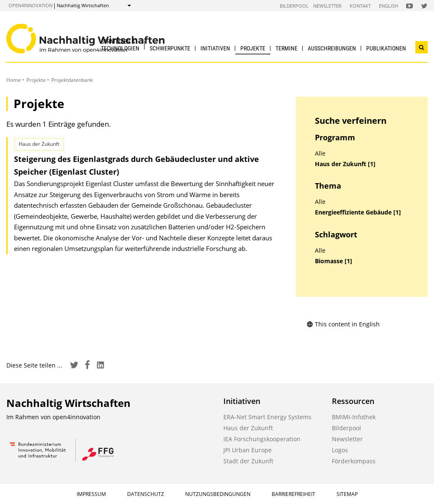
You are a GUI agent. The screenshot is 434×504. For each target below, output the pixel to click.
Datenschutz (146, 494)
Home (14, 80)
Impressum (91, 494)
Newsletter (327, 6)
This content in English (343, 324)
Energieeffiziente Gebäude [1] (358, 212)
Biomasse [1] (334, 261)
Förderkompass (354, 461)
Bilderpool (294, 6)
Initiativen (215, 48)
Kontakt (360, 6)
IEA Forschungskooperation (262, 439)
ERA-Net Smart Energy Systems (267, 417)
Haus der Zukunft (248, 428)
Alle (320, 153)
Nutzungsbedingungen (218, 494)
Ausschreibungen (332, 48)
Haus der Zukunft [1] (345, 164)
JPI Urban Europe (248, 450)
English (388, 6)
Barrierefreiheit (294, 494)
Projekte (253, 48)
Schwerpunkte (170, 48)
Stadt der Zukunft (248, 461)
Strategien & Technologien (120, 45)
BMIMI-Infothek (354, 417)
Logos (340, 450)
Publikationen (386, 48)
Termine (287, 48)
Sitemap (347, 494)
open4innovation (31, 5)
